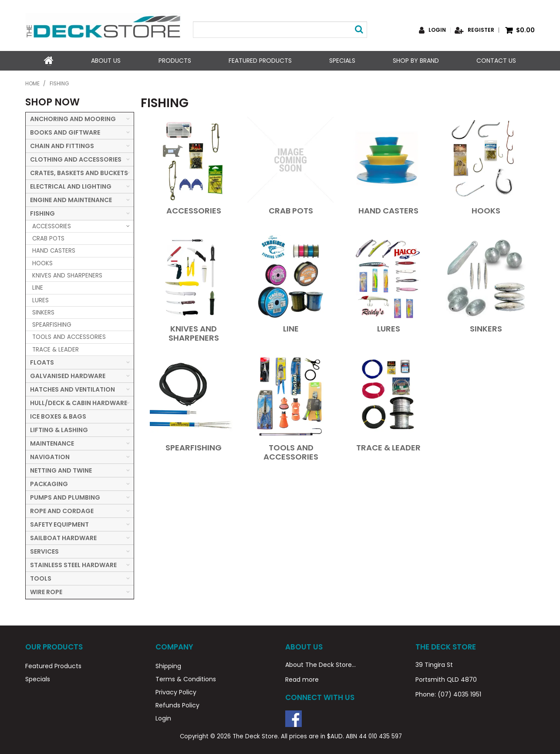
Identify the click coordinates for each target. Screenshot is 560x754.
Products (174, 61)
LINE (291, 328)
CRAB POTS (291, 210)
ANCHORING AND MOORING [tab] (73, 118)
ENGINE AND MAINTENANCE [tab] (71, 199)
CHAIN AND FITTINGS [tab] (62, 145)
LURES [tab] (40, 299)
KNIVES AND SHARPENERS (194, 332)
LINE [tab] (38, 287)
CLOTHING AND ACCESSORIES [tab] (76, 159)
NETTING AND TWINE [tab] (61, 470)
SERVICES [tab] (44, 551)
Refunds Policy (177, 705)
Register (481, 30)
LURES (389, 328)
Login (437, 30)
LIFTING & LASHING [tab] (59, 429)
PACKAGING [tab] (49, 483)
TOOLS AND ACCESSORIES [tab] (69, 336)
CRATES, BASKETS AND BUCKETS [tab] (79, 172)
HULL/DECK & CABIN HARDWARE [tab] (79, 402)
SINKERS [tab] (43, 312)
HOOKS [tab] (42, 262)
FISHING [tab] (42, 213)
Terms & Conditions (186, 679)
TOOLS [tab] (41, 578)
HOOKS (486, 210)
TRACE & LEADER (388, 447)
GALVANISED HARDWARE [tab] (68, 375)
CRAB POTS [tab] (48, 238)
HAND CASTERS (388, 210)
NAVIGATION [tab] (50, 456)
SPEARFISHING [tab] (52, 324)
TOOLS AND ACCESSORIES (291, 451)
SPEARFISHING (194, 447)
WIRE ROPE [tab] (46, 591)
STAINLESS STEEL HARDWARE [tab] (73, 564)
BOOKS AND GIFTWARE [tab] (65, 132)
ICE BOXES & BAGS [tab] (58, 416)
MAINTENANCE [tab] (52, 443)
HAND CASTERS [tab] (54, 250)
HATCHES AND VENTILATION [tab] (73, 389)
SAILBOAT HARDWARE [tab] (63, 537)
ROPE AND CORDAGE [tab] (62, 510)
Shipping (168, 666)
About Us (106, 61)
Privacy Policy (176, 692)
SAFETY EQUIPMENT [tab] (59, 524)
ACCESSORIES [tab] (52, 225)
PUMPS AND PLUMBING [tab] (65, 497)
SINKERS (486, 328)
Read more (302, 679)
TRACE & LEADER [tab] (56, 349)
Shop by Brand (416, 61)
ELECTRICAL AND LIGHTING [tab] (71, 186)
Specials (342, 61)
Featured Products (260, 61)
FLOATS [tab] (42, 362)
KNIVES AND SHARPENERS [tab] (67, 275)
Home (49, 61)
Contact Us (496, 61)
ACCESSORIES (194, 210)
